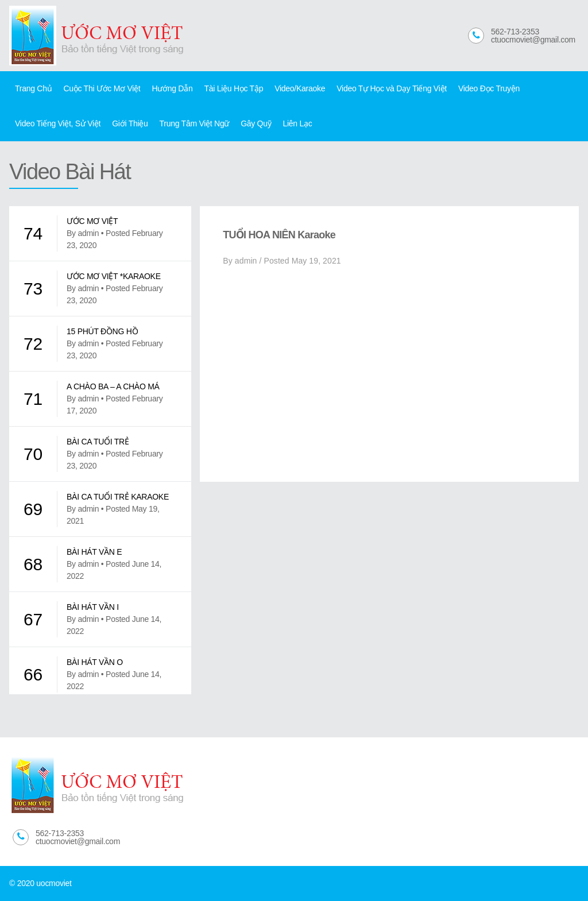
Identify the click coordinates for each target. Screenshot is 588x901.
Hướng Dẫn (172, 88)
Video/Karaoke (300, 88)
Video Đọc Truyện (489, 88)
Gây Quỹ (256, 123)
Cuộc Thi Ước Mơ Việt (102, 88)
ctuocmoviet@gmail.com (533, 40)
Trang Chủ (33, 88)
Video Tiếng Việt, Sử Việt (58, 123)
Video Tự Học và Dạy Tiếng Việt (392, 88)
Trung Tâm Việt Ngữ (195, 123)
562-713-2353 (515, 32)
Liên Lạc (297, 123)
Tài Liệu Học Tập (233, 88)
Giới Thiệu (130, 123)
